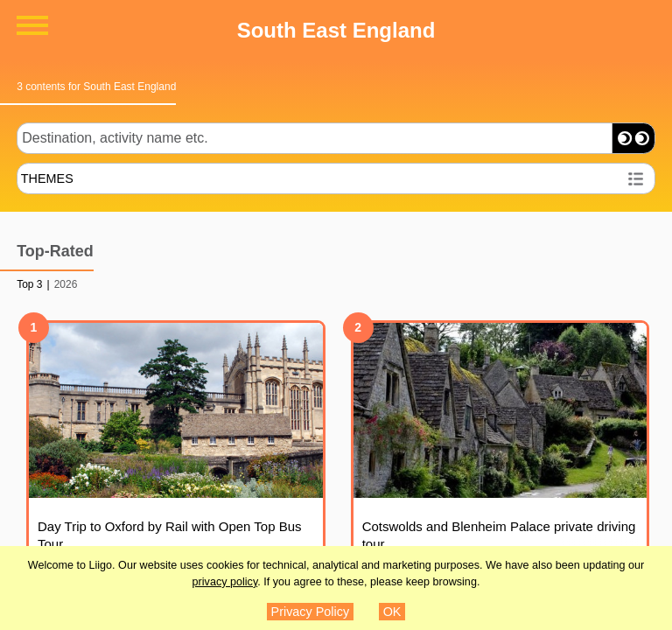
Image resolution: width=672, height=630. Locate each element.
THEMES (47, 178)
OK (392, 612)
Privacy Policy (311, 612)
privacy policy (225, 582)
